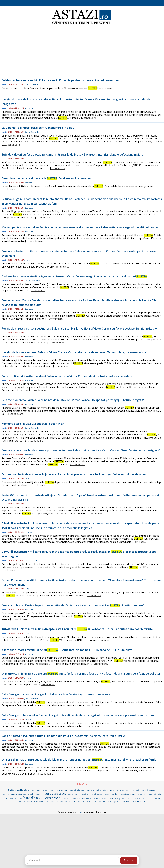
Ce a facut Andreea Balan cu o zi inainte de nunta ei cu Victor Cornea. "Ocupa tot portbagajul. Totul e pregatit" (73, 400)
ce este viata (53, 790)
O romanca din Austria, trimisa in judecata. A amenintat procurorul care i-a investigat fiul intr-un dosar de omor (74, 474)
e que (31, 790)
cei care (72, 799)
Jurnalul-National (31, 84)
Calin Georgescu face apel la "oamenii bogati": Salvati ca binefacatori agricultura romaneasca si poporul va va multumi (78, 715)
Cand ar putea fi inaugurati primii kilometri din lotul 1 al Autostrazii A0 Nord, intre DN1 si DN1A (63, 736)
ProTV (27, 479)
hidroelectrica (55, 793)
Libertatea (29, 108)
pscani (38, 794)
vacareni (151, 794)
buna (90, 790)
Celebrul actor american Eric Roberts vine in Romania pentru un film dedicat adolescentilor (60, 80)
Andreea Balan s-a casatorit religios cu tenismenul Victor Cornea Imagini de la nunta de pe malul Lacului (74, 276)
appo (5, 799)
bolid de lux (15, 799)
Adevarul (28, 633)
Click (26, 589)
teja (114, 802)
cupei (96, 790)
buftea (12, 790)
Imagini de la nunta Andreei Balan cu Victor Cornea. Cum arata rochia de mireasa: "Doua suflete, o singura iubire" (74, 352)
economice (139, 802)
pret (122, 799)
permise (127, 790)
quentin (40, 790)
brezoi (72, 790)
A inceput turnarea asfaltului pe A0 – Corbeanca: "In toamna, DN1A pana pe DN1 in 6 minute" (67, 650)
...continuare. (105, 88)
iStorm (80, 812)
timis (22, 789)
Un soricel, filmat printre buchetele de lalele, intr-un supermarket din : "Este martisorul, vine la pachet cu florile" (79, 760)
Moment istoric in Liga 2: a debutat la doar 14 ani (33, 424)
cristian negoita (130, 794)
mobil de (81, 802)
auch (31, 794)
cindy (108, 794)
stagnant (23, 794)
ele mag (81, 790)
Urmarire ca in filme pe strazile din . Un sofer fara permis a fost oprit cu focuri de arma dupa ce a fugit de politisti (81, 674)
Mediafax (28, 183)
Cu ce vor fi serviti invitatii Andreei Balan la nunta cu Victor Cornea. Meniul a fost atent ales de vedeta (67, 376)
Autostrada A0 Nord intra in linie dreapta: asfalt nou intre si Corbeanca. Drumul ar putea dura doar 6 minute (77, 629)
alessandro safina (65, 802)
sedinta (128, 802)
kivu (120, 802)
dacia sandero (95, 802)
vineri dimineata (109, 799)
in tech (136, 790)
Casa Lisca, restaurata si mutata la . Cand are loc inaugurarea (46, 178)
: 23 (41, 799)
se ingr (116, 794)
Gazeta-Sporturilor (32, 132)
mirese (51, 802)
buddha (31, 798)
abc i (143, 794)
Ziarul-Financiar (31, 561)
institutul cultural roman (90, 794)
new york (115, 790)
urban (64, 790)
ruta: (160, 794)
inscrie (107, 802)
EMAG (82, 784)
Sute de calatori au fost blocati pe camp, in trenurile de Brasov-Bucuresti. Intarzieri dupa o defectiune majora (72, 155)
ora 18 (144, 790)
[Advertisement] (82, 49)
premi (71, 794)
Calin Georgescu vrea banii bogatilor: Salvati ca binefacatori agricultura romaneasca (56, 694)
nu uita (81, 799)
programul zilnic (36, 802)
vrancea (53, 798)
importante (92, 799)
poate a (105, 790)
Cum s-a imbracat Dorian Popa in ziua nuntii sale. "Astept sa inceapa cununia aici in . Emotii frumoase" (73, 605)
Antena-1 (28, 260)
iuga (64, 799)
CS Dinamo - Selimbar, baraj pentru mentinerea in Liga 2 (38, 128)
